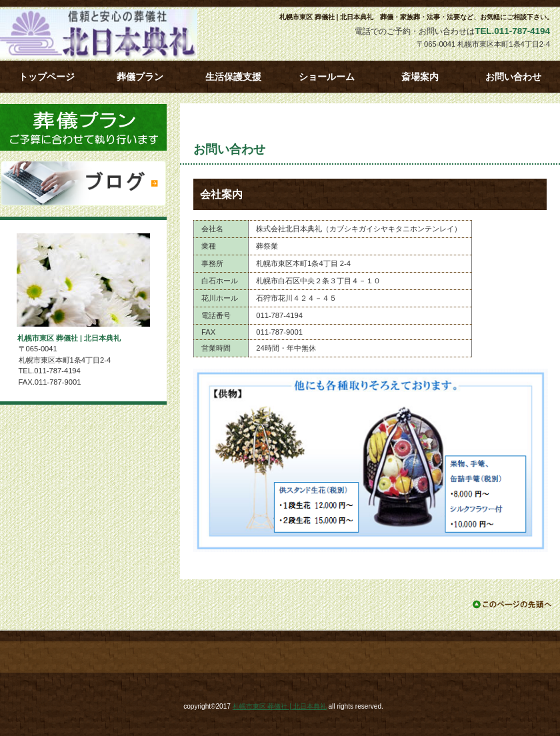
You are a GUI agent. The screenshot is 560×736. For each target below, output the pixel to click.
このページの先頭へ (513, 604)
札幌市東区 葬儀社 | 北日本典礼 (120, 34)
